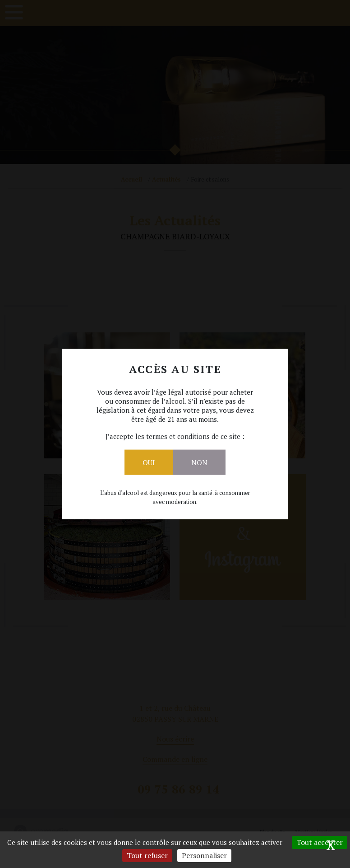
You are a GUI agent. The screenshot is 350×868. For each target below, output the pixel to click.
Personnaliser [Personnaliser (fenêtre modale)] (204, 855)
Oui (149, 462)
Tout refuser (147, 855)
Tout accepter (320, 842)
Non (199, 462)
